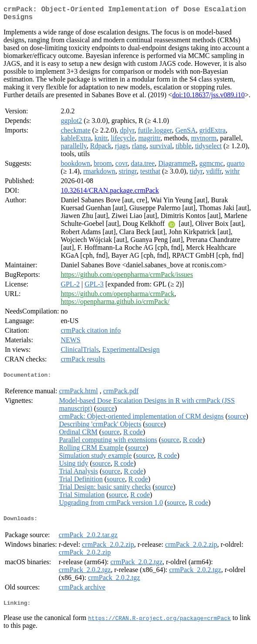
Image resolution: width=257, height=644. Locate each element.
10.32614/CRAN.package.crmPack (110, 194)
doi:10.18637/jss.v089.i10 (208, 98)
